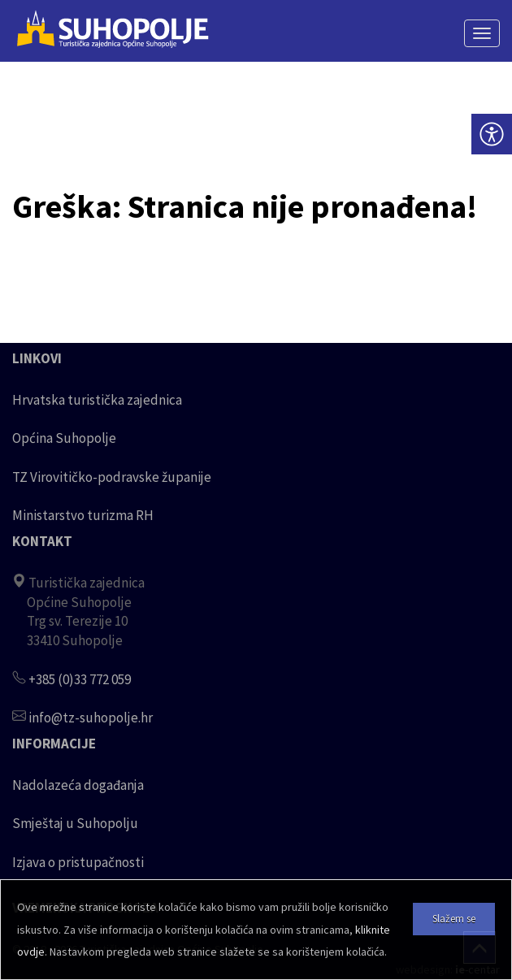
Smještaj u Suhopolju (75, 823)
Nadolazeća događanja (78, 785)
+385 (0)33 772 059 (80, 679)
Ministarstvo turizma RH (83, 515)
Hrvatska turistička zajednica (97, 400)
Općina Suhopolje (64, 438)
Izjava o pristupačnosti (78, 862)
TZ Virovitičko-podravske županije (112, 477)
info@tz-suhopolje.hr (91, 718)
